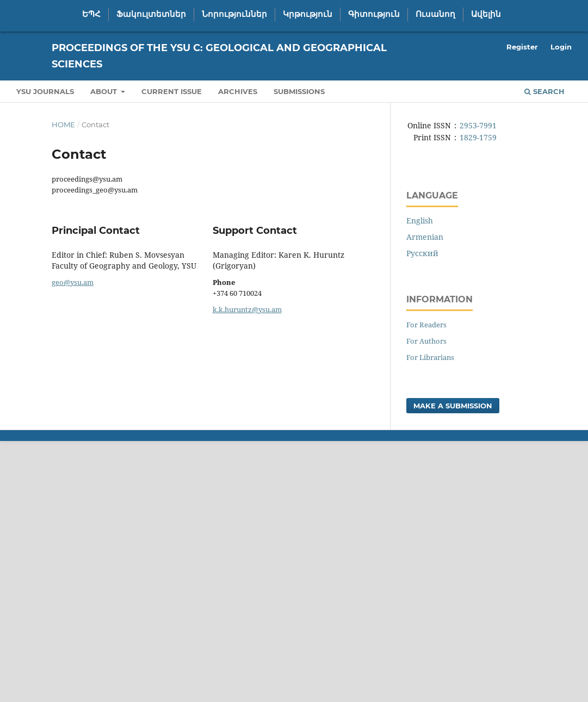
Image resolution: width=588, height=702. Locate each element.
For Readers (426, 325)
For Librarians (430, 357)
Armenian (425, 237)
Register (522, 47)
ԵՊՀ (91, 14)
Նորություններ (234, 14)
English (420, 220)
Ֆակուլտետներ (151, 14)
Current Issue (172, 91)
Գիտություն (374, 14)
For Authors (426, 341)
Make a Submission (453, 406)
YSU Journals (45, 91)
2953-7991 (478, 125)
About (105, 91)
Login (561, 47)
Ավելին (486, 14)
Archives (238, 91)
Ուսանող (435, 14)
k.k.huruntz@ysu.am (247, 309)
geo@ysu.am (73, 282)
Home (63, 125)
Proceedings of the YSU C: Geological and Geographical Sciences (219, 56)
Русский (422, 253)
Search (544, 91)
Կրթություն (308, 14)
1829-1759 (478, 137)
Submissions (299, 91)
